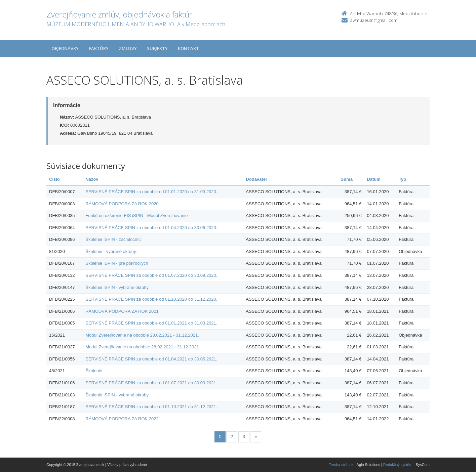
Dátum (373, 179)
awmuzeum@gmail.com (374, 20)
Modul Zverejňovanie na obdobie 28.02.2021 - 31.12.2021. (142, 335)
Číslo (54, 179)
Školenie (94, 371)
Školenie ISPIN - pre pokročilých (117, 263)
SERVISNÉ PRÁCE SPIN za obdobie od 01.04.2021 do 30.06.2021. (151, 359)
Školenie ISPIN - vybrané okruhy (117, 287)
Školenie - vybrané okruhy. (111, 251)
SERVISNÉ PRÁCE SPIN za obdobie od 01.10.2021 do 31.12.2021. (151, 407)
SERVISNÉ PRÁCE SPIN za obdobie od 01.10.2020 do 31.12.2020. (151, 299)
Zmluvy (128, 48)
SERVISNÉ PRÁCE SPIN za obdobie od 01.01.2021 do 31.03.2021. (151, 323)
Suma (347, 179)
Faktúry (99, 48)
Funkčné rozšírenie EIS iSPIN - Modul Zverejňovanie (136, 216)
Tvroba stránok (341, 465)
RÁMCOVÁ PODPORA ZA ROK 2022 (122, 419)
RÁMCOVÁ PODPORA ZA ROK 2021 (122, 311)
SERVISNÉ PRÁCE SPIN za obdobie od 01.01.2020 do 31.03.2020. (151, 192)
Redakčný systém (398, 465)
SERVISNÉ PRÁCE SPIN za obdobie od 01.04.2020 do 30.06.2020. (151, 228)
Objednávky (65, 48)
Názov (92, 179)
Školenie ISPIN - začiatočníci (113, 239)
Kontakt (188, 48)
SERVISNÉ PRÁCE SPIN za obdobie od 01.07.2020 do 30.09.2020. (151, 275)
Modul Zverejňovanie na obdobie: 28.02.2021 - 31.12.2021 (142, 347)
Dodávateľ (256, 179)
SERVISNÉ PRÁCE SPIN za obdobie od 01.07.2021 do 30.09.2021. (151, 383)
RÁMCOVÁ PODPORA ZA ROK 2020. (123, 204)
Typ (402, 179)
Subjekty (157, 48)
